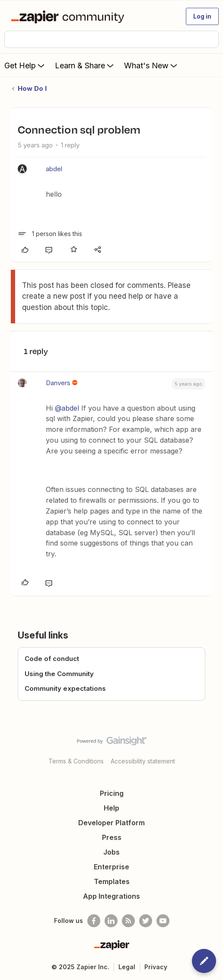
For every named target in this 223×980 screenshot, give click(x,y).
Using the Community (59, 674)
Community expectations (65, 688)
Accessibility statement (143, 761)
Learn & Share (85, 65)
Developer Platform (111, 823)
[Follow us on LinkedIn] (111, 921)
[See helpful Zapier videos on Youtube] (163, 921)
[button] (202, 16)
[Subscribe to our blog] (128, 921)
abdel (54, 169)
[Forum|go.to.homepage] (69, 16)
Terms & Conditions (76, 761)
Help (111, 808)
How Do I (32, 88)
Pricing (112, 793)
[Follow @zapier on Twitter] (146, 921)
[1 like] (50, 234)
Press (112, 837)
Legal (127, 967)
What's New (151, 65)
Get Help (25, 65)
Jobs (111, 852)
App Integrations (111, 896)
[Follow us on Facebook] (94, 921)
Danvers (58, 383)
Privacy (156, 967)
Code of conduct (52, 659)
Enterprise (111, 867)
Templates (112, 881)
